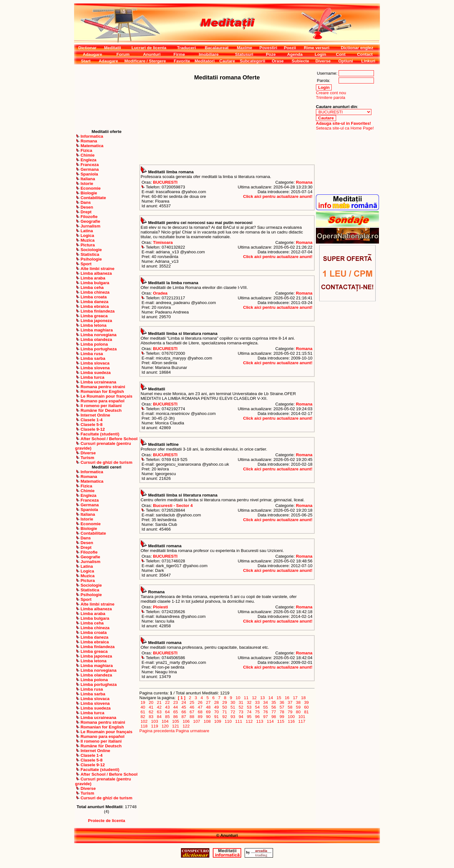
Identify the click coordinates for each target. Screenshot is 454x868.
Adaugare (93, 54)
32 (249, 702)
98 (274, 717)
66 (184, 712)
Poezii (290, 48)
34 (265, 702)
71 (224, 712)
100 (291, 717)
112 (249, 721)
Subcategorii (252, 61)
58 (290, 707)
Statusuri (244, 54)
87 (184, 717)
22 (167, 702)
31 (241, 702)
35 (274, 702)
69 (208, 712)
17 (295, 698)
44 (176, 707)
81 (306, 712)
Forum (123, 54)
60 (306, 707)
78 (282, 712)
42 (159, 707)
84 (159, 717)
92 (224, 717)
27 (208, 702)
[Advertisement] (107, 97)
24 (184, 702)
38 (298, 702)
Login (320, 54)
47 (200, 707)
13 (262, 698)
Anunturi (152, 54)
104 (165, 721)
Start (86, 61)
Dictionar (87, 48)
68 (200, 712)
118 (144, 726)
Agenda (295, 54)
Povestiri (268, 48)
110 (228, 721)
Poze (271, 54)
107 (197, 721)
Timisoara (163, 242)
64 (167, 712)
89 (200, 717)
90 (208, 717)
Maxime (244, 48)
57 (282, 707)
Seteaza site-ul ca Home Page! (345, 128)
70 (216, 712)
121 (176, 726)
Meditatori (205, 61)
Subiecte (300, 61)
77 (274, 712)
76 (265, 712)
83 (151, 717)
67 (192, 712)
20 (151, 702)
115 (281, 721)
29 (224, 702)
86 (176, 717)
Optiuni (346, 61)
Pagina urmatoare (193, 731)
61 (143, 712)
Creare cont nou (331, 93)
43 (167, 707)
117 (302, 721)
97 (265, 717)
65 (176, 712)
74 (249, 712)
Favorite (182, 61)
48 (208, 707)
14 (271, 698)
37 (290, 702)
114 (270, 721)
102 (144, 721)
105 (176, 721)
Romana (304, 182)
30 (233, 702)
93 (233, 717)
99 (282, 717)
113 (260, 721)
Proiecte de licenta (107, 821)
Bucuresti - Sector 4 (173, 506)
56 (274, 707)
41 (151, 707)
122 (186, 726)
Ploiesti (160, 607)
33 (257, 702)
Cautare (227, 61)
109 (218, 721)
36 (282, 702)
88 (192, 717)
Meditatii (113, 48)
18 (303, 698)
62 (151, 712)
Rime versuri (317, 48)
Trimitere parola (331, 98)
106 (186, 721)
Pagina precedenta (157, 731)
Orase (278, 61)
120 (165, 726)
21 (159, 702)
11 (246, 698)
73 (241, 712)
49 (216, 707)
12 (254, 698)
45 (184, 707)
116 (291, 721)
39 (306, 702)
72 (233, 712)
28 (216, 702)
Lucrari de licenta (149, 48)
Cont (341, 54)
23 (176, 702)
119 (154, 726)
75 (257, 712)
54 (257, 707)
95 (249, 717)
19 (143, 702)
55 (265, 707)
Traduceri (186, 48)
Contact (365, 54)
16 (287, 698)
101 (302, 717)
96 (257, 717)
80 (298, 712)
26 (200, 702)
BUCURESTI (165, 182)
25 (192, 702)
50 (224, 707)
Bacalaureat (217, 48)
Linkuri (368, 61)
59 (298, 707)
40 (143, 707)
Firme (179, 54)
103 (154, 721)
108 (207, 721)
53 (249, 707)
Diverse (323, 61)
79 (290, 712)
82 (143, 717)
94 (241, 717)
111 (239, 721)
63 (159, 712)
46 (192, 707)
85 (167, 717)
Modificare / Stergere (145, 61)
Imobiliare (209, 54)
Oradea (160, 293)
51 (233, 707)
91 (216, 717)
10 (238, 698)
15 (279, 698)
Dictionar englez (357, 48)
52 (241, 707)
